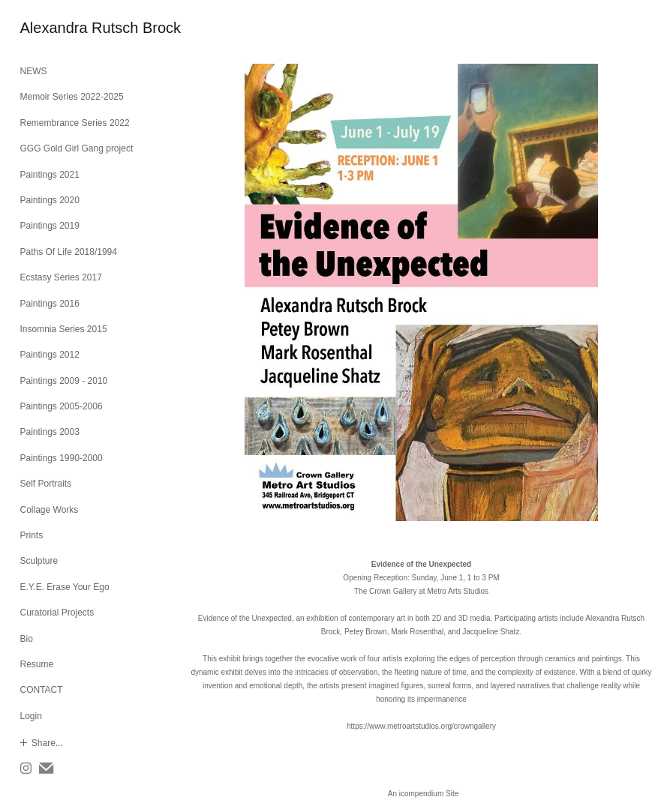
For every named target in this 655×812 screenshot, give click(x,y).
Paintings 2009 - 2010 (64, 381)
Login (31, 716)
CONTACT (42, 690)
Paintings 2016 (50, 304)
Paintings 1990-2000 (62, 458)
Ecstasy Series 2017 (61, 277)
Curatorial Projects (57, 613)
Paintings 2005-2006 (62, 406)
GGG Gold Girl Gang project (77, 148)
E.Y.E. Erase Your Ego (65, 587)
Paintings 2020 (50, 200)
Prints (32, 535)
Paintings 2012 (50, 355)
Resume (37, 664)
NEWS (34, 71)
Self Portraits (46, 484)
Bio (27, 639)
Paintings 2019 (50, 226)
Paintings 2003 (50, 432)
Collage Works (50, 510)
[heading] (58, 28)
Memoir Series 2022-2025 (72, 97)
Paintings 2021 (50, 175)
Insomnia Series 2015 (64, 329)
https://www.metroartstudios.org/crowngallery (421, 726)
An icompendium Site (424, 794)
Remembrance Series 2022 (75, 123)
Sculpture (39, 561)
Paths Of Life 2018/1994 (69, 252)
